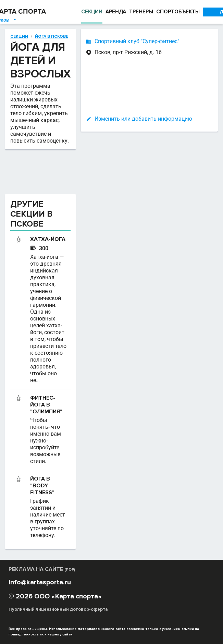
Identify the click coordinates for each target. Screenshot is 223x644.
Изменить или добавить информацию (147, 119)
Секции (19, 36)
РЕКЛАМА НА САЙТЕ (43, 569)
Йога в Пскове (51, 36)
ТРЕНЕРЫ (141, 12)
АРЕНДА (115, 12)
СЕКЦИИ (90, 12)
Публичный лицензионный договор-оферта (57, 609)
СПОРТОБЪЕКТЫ (179, 12)
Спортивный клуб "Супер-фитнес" (140, 41)
